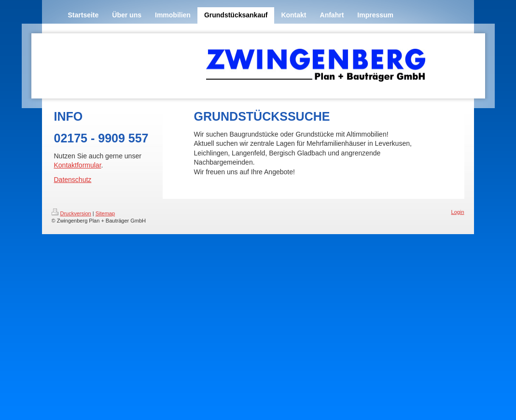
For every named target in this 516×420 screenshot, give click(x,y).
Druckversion (71, 213)
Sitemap (105, 213)
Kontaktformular (78, 165)
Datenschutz (73, 180)
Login (458, 212)
